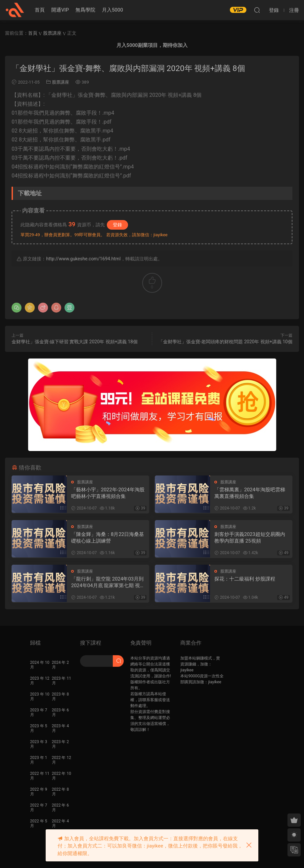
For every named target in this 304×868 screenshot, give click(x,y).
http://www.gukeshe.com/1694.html (83, 259)
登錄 (117, 225)
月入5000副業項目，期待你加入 (152, 45)
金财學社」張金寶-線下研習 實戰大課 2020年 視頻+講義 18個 (75, 342)
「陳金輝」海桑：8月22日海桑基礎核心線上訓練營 (108, 538)
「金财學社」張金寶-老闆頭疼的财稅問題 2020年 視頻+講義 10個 (225, 342)
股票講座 (61, 82)
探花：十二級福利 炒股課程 (245, 579)
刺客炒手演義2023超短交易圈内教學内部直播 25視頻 (250, 538)
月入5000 (112, 10)
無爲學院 (85, 10)
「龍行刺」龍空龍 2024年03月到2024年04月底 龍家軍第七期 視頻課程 (108, 582)
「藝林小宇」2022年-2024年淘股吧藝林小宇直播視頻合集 (108, 493)
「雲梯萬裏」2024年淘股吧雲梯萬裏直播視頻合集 (250, 493)
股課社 (15, 10)
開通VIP (60, 10)
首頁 (40, 10)
